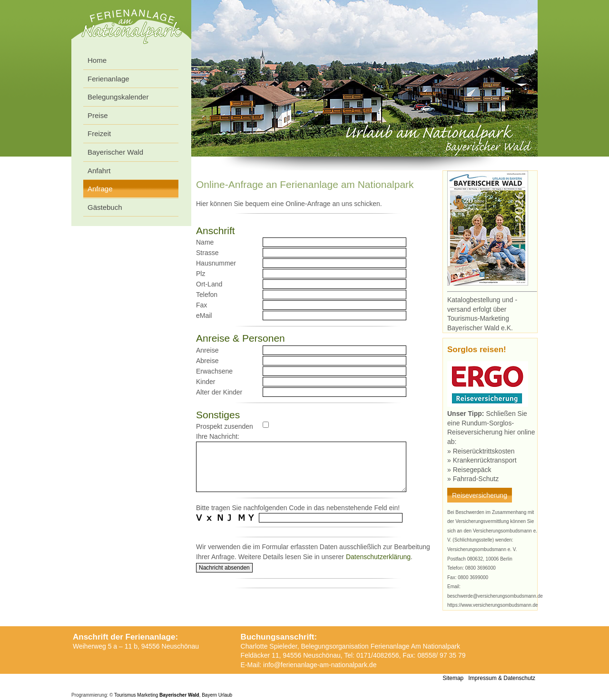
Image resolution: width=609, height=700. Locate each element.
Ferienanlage (108, 79)
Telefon (207, 295)
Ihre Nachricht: (218, 436)
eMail (204, 315)
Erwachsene (214, 371)
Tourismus (125, 695)
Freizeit (99, 133)
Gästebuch (105, 207)
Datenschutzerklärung (378, 557)
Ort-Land (209, 284)
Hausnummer (216, 263)
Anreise (207, 350)
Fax (201, 305)
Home (97, 60)
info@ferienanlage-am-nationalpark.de (320, 665)
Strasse (207, 253)
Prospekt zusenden (225, 426)
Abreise (207, 361)
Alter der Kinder (219, 392)
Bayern (209, 695)
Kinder (206, 382)
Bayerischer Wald (115, 152)
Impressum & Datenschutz (502, 678)
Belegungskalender (118, 97)
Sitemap (453, 678)
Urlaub (225, 695)
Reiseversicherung (480, 495)
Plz (201, 274)
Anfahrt (99, 171)
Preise (98, 115)
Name (205, 242)
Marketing (147, 695)
